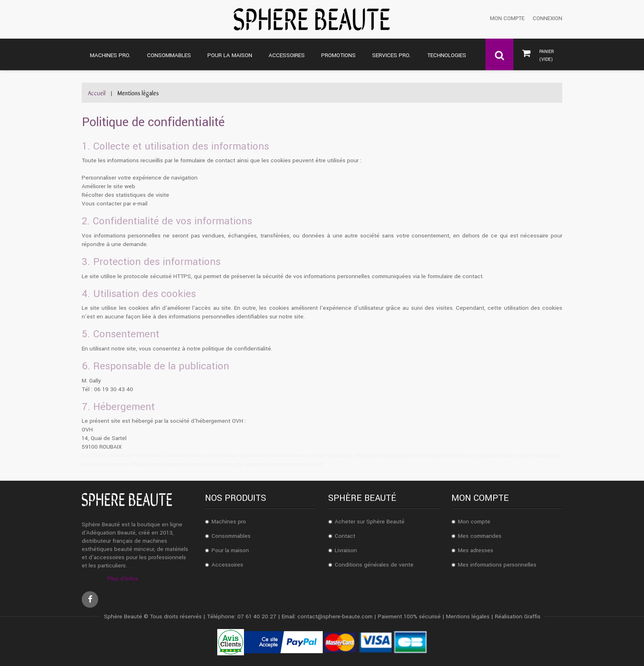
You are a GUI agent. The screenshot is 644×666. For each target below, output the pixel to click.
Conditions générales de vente (374, 565)
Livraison (346, 550)
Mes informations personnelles (497, 565)
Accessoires (227, 565)
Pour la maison (230, 550)
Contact (345, 536)
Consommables (231, 536)
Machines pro (229, 522)
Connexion (547, 19)
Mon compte (507, 19)
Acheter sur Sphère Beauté (370, 522)
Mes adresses (476, 550)
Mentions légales (468, 616)
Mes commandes (480, 536)
